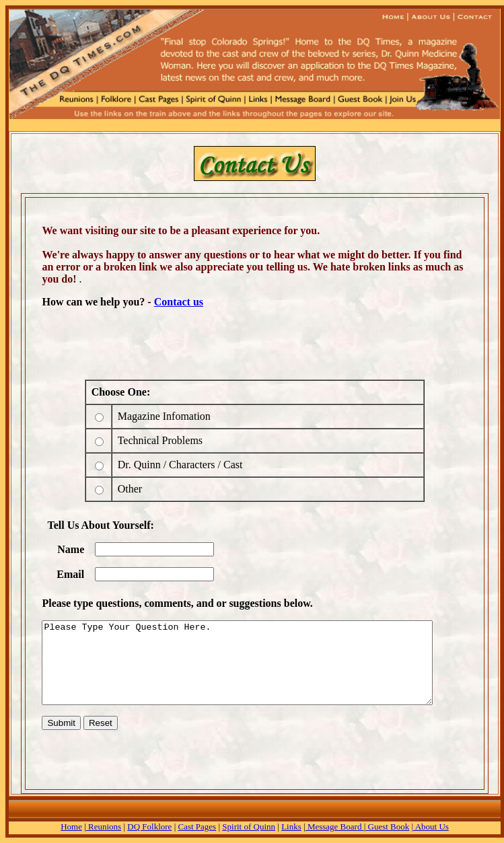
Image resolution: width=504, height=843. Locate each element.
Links (291, 827)
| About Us (430, 827)
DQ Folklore (149, 827)
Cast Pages (197, 827)
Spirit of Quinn (249, 827)
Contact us (172, 302)
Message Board (335, 827)
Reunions (104, 827)
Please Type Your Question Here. (255, 663)
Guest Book (387, 827)
